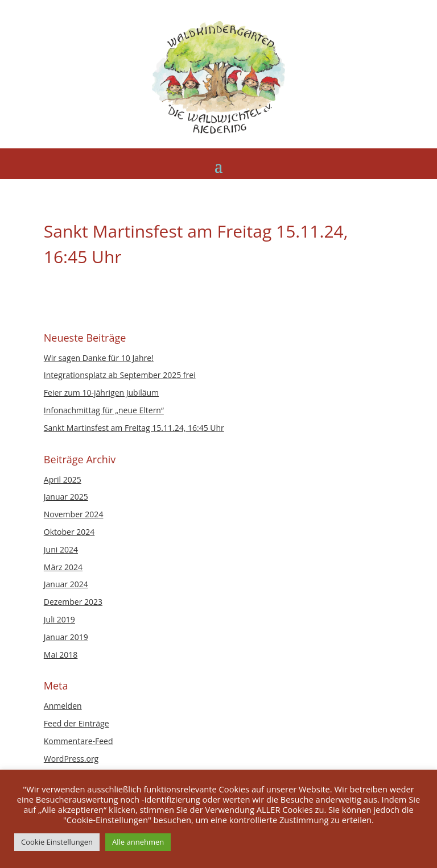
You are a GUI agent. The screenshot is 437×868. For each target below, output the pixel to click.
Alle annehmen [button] (138, 842)
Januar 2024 (66, 584)
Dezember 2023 (73, 602)
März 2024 (63, 567)
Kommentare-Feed (79, 741)
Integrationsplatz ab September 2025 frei (120, 375)
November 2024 (74, 514)
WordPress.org (71, 759)
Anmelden (63, 706)
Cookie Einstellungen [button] (57, 842)
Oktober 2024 (69, 532)
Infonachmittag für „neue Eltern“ (104, 410)
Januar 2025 (66, 497)
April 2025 (63, 479)
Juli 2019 (59, 619)
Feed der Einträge (77, 723)
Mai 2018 (61, 655)
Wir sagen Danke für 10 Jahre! (99, 358)
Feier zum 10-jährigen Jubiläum (101, 393)
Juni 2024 (61, 549)
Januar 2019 (66, 637)
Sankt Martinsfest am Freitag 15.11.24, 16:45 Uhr (134, 428)
